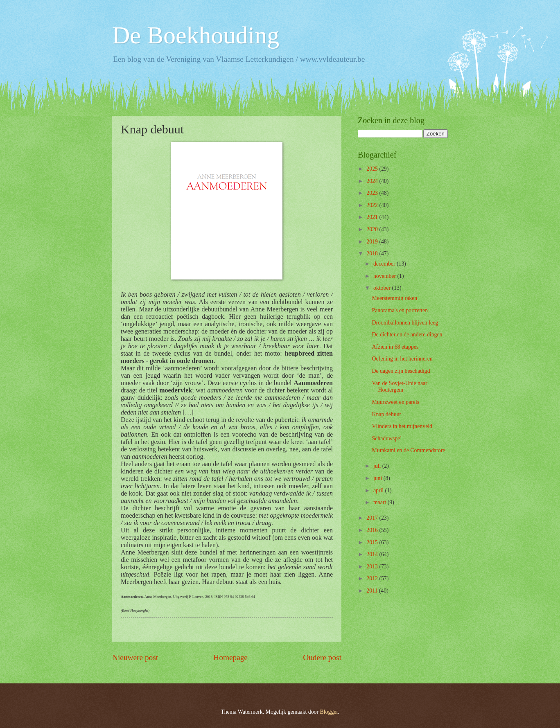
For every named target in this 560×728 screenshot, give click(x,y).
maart (380, 502)
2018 (373, 254)
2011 (373, 591)
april (379, 490)
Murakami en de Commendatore (408, 450)
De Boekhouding (196, 35)
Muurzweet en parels (395, 402)
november (385, 276)
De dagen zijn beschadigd (401, 371)
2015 (373, 542)
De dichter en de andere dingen (407, 335)
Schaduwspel (387, 438)
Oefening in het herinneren (402, 359)
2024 (373, 181)
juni (378, 478)
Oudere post (322, 657)
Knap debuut (386, 414)
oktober (383, 288)
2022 (373, 205)
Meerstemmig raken (394, 298)
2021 (373, 217)
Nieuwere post (135, 657)
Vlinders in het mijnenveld (402, 426)
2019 (373, 242)
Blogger (329, 712)
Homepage (230, 657)
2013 (373, 567)
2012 (373, 578)
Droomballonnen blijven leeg (405, 323)
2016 (373, 530)
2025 (373, 169)
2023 (373, 193)
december (385, 264)
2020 (373, 229)
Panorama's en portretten (400, 310)
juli (378, 466)
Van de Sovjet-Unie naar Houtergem (399, 387)
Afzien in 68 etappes (395, 347)
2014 (373, 554)
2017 (373, 518)
